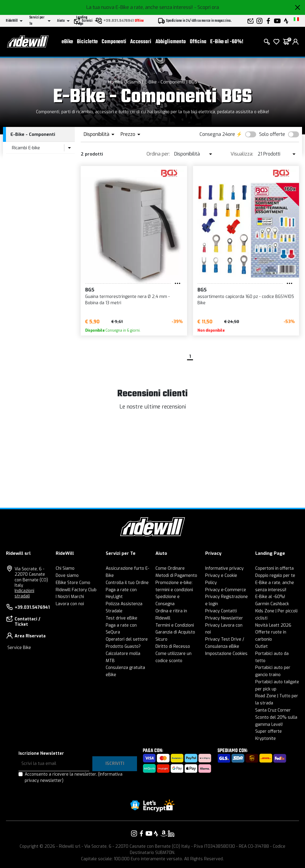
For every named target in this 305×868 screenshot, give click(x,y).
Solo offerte (272, 134)
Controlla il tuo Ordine (127, 583)
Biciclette (87, 42)
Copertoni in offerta (274, 568)
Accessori (141, 42)
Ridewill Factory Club (76, 590)
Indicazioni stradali (24, 593)
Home (114, 82)
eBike (67, 42)
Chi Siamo (65, 568)
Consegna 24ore (217, 134)
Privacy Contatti (221, 611)
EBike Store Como (73, 583)
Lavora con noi (70, 604)
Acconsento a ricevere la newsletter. (74, 777)
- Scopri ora (207, 7)
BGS (193, 82)
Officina (198, 42)
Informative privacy (224, 568)
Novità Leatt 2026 (273, 625)
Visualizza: (242, 154)
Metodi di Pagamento (176, 576)
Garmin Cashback (272, 604)
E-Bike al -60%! (227, 42)
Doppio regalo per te (275, 576)
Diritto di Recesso (173, 646)
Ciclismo (132, 82)
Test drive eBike (122, 618)
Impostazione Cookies (226, 654)
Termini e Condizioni (175, 625)
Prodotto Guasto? (123, 646)
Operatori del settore (127, 639)
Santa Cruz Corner (273, 710)
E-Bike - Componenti (165, 82)
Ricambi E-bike (26, 148)
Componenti (114, 42)
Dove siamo (67, 576)
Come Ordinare (170, 568)
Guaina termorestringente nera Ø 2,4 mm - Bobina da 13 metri (127, 300)
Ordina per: (158, 154)
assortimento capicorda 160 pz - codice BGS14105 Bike (246, 300)
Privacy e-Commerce (226, 590)
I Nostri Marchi (70, 597)
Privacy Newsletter (224, 618)
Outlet (262, 646)
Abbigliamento (171, 42)
